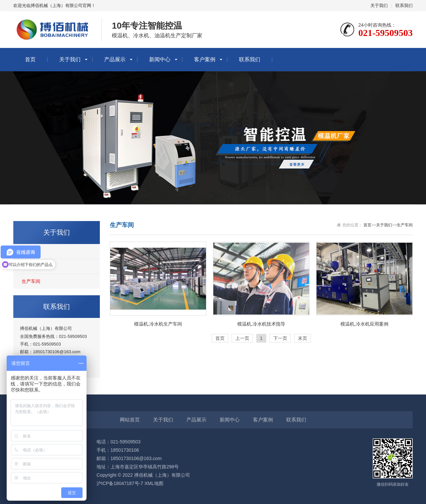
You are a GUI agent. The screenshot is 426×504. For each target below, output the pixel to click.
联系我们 (404, 5)
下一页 (280, 338)
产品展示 (115, 59)
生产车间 (31, 281)
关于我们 (379, 5)
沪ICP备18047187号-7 (120, 483)
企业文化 (31, 266)
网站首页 (130, 420)
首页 (30, 59)
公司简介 (31, 251)
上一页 (242, 338)
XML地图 (154, 483)
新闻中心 (160, 59)
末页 (303, 338)
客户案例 (205, 59)
